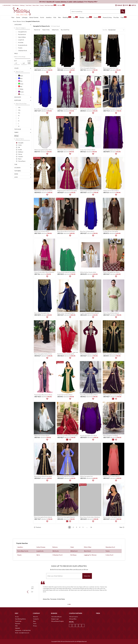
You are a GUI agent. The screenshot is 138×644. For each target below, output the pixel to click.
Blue (20, 78)
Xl (19, 126)
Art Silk (20, 150)
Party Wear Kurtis (23, 551)
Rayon (20, 159)
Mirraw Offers (73, 619)
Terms (35, 624)
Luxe (89, 17)
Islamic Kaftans (22, 37)
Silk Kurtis (56, 551)
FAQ (16, 626)
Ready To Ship (46, 30)
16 (91, 527)
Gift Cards (61, 5)
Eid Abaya (73, 555)
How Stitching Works (20, 619)
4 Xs (19, 107)
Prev (28, 592)
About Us (36, 617)
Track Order (28, 5)
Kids (55, 17)
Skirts (38, 555)
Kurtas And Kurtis (23, 45)
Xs (19, 116)
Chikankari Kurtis (23, 51)
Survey (42, 5)
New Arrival (37, 30)
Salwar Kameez (34, 17)
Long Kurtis (21, 40)
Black (21, 76)
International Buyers (56, 617)
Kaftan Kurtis (55, 30)
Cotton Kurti (109, 555)
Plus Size (116, 17)
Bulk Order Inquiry (49, 5)
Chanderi (21, 156)
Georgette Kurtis (22, 32)
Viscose (20, 154)
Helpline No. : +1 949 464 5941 (23, 630)
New (13, 17)
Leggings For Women (90, 555)
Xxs (19, 113)
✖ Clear (16, 136)
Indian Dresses (41, 547)
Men (59, 17)
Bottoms (55, 547)
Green (21, 84)
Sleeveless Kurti (110, 547)
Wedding (67, 17)
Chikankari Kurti (58, 555)
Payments (18, 624)
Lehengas (25, 17)
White (21, 89)
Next (121, 527)
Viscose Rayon (22, 161)
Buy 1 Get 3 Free (65, 30)
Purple (21, 92)
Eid (75, 17)
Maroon (21, 94)
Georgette (21, 143)
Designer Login (55, 619)
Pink (20, 81)
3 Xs (19, 110)
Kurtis (42, 17)
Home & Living (107, 17)
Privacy (35, 626)
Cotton (20, 145)
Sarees (18, 17)
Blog (34, 621)
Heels (72, 547)
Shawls (19, 555)
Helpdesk (17, 628)
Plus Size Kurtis (22, 34)
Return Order (36, 5)
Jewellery (49, 17)
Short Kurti (87, 551)
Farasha (20, 48)
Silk (19, 147)
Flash (124, 17)
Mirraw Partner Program (57, 621)
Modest (82, 17)
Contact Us (36, 619)
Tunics (108, 551)
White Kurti (74, 551)
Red (20, 86)
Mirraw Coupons (74, 617)
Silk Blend (21, 152)
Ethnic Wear (88, 547)
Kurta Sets (21, 43)
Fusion (97, 17)
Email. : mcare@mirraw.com (22, 633)
